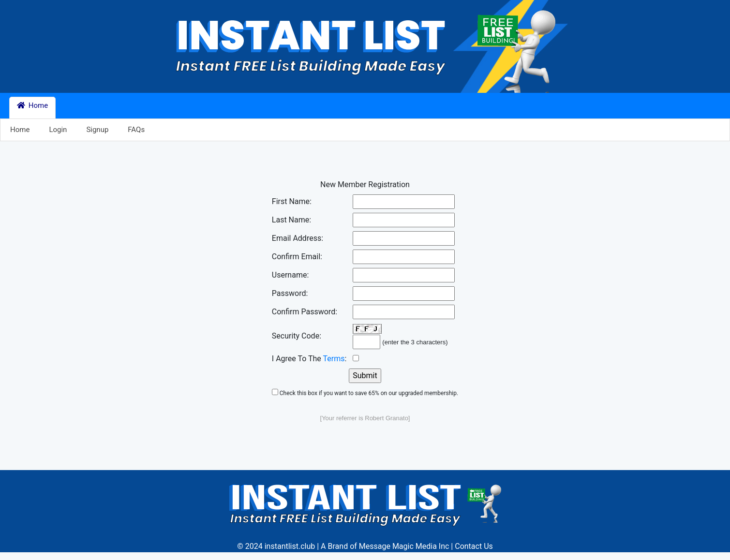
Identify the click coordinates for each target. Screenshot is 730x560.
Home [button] (32, 105)
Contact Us (474, 546)
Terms (334, 359)
